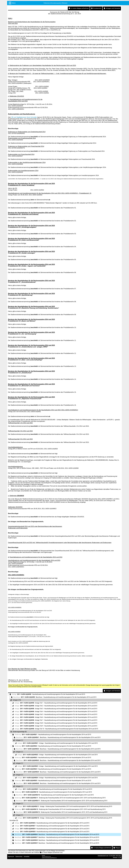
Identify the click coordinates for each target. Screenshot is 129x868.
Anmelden (27, 857)
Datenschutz (19, 857)
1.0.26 (119, 857)
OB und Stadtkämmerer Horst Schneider (24, 117)
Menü (14, 3)
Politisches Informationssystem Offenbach (56, 3)
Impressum (11, 857)
